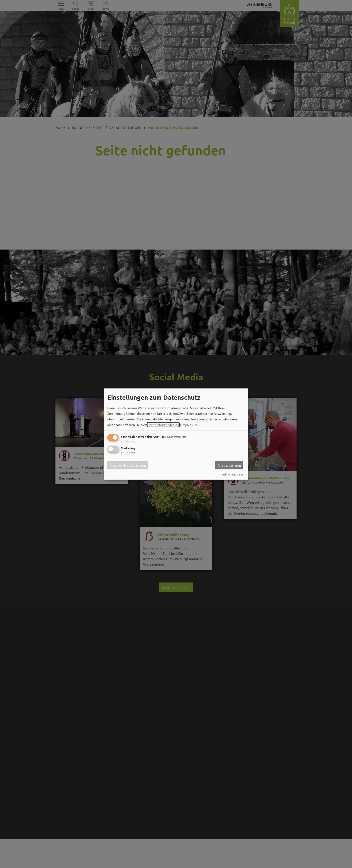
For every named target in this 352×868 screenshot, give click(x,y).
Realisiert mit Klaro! (232, 474)
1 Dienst (128, 441)
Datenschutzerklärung (163, 425)
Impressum (189, 425)
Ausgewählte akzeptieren (128, 465)
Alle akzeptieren (229, 465)
